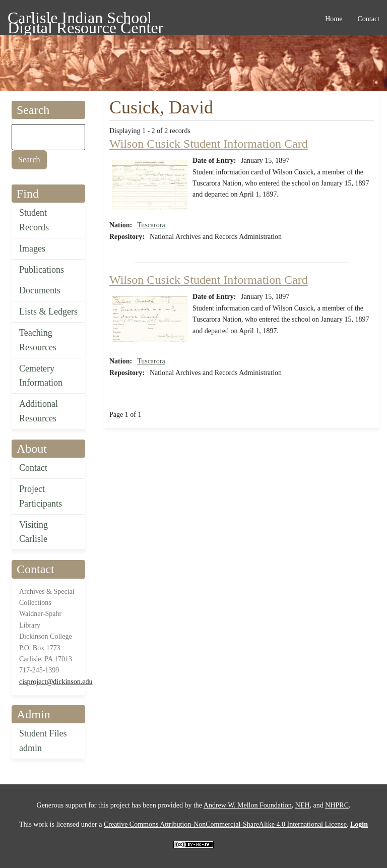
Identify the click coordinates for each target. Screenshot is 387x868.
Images (32, 249)
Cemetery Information (41, 376)
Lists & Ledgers (48, 312)
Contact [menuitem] (368, 19)
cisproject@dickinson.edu (56, 682)
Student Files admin (43, 741)
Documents (40, 290)
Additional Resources (39, 411)
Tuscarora (151, 225)
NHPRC (337, 805)
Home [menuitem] (334, 19)
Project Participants (41, 496)
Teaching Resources (38, 340)
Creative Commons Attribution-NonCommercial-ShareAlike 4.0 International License (225, 824)
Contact (33, 468)
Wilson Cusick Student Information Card (209, 144)
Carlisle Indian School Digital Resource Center (85, 19)
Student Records (34, 220)
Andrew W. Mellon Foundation (248, 805)
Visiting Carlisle (34, 532)
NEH (303, 805)
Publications (42, 270)
